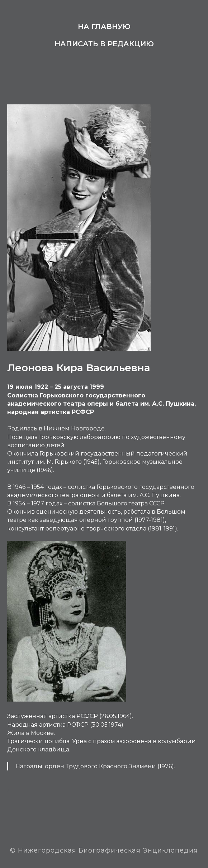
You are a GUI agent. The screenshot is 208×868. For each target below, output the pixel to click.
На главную (104, 27)
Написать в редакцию (104, 44)
